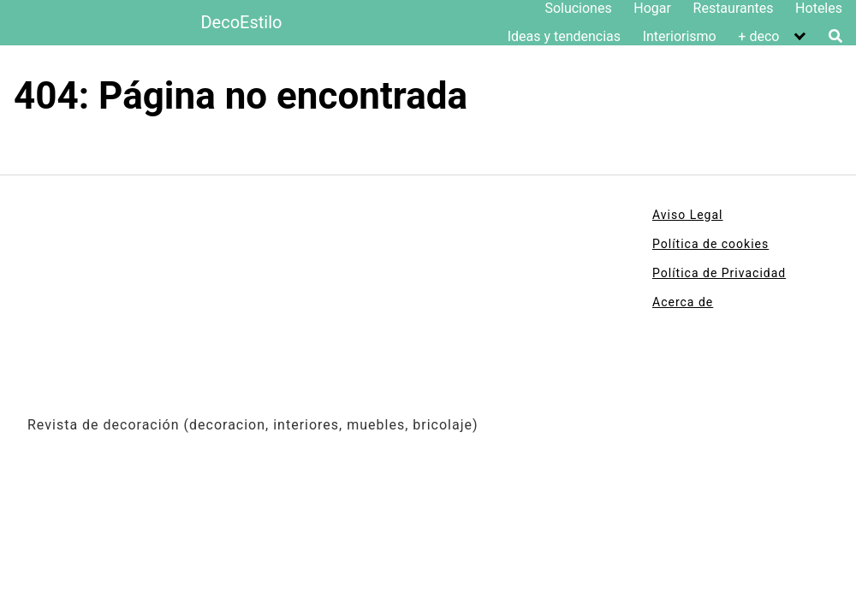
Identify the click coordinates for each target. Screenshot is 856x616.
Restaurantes (734, 8)
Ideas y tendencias (564, 36)
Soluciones (578, 8)
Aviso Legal (688, 215)
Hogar (652, 8)
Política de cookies (710, 244)
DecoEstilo (241, 22)
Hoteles (819, 8)
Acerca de (683, 302)
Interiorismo (680, 36)
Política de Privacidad (719, 273)
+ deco (758, 36)
